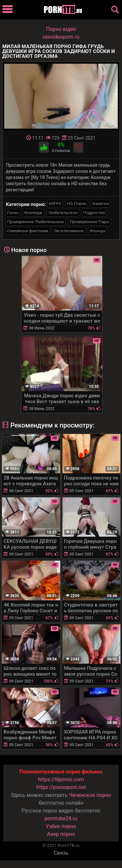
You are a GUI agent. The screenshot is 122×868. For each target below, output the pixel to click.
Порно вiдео (61, 29)
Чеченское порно (90, 795)
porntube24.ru (61, 818)
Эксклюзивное (69, 231)
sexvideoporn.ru (61, 37)
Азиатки (101, 204)
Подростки (94, 213)
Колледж (33, 213)
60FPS (55, 204)
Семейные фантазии (28, 231)
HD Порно (77, 204)
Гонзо (13, 213)
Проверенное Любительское (36, 222)
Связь (61, 853)
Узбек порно (61, 826)
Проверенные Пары (90, 222)
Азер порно (61, 834)
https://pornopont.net (61, 787)
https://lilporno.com (61, 779)
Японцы (97, 231)
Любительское (63, 213)
